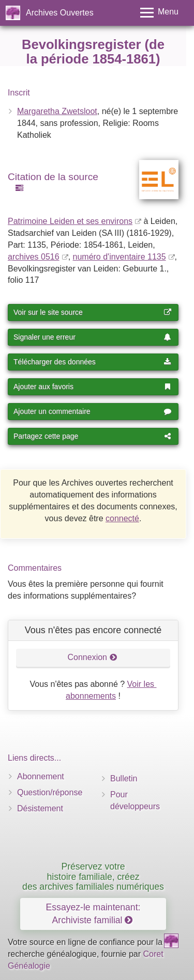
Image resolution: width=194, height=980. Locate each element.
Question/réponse (50, 792)
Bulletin (124, 778)
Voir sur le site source (92, 312)
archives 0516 (34, 257)
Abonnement (41, 776)
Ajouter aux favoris (92, 387)
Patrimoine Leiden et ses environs (70, 221)
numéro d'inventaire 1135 (120, 257)
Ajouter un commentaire (92, 411)
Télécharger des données (92, 362)
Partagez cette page (92, 436)
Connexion (93, 657)
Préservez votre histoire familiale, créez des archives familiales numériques (93, 877)
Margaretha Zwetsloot (57, 111)
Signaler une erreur (92, 337)
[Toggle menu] (159, 13)
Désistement (40, 808)
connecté (122, 518)
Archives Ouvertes (60, 13)
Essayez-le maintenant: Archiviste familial (93, 914)
